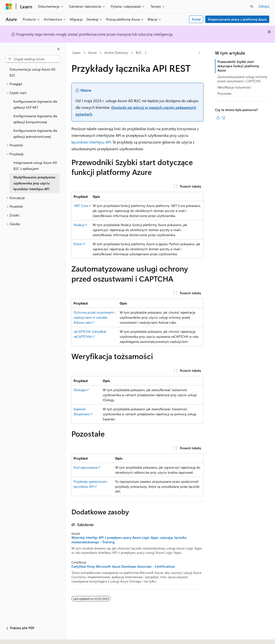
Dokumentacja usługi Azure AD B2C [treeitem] (32, 72)
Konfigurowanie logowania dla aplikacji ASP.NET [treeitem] (35, 104)
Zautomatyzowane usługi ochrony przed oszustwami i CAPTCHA (242, 79)
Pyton (78, 244)
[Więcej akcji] (199, 53)
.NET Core (81, 206)
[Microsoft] (9, 6)
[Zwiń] (59, 49)
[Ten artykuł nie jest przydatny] (224, 118)
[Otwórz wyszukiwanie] (252, 6)
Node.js (79, 225)
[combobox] (33, 59)
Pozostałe (224, 93)
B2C (139, 53)
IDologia (80, 390)
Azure (92, 53)
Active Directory (116, 53)
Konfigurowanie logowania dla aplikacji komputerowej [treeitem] (35, 119)
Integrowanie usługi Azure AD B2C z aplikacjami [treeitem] (35, 166)
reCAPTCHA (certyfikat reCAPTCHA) (90, 334)
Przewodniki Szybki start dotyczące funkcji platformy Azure (238, 66)
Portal (196, 19)
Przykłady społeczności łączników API (90, 484)
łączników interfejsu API (91, 142)
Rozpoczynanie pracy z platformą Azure (237, 19)
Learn (76, 53)
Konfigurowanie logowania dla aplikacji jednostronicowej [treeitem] (35, 133)
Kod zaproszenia (85, 467)
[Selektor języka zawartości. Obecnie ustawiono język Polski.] (15, 636)
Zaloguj (264, 6)
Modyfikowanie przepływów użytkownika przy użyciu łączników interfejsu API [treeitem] (34, 183)
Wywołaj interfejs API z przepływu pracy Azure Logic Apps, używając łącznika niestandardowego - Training (129, 540)
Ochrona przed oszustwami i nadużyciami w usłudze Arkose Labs (94, 317)
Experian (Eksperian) (81, 411)
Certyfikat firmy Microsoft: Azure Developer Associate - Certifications (123, 566)
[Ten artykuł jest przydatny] (218, 118)
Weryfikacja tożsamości (234, 87)
